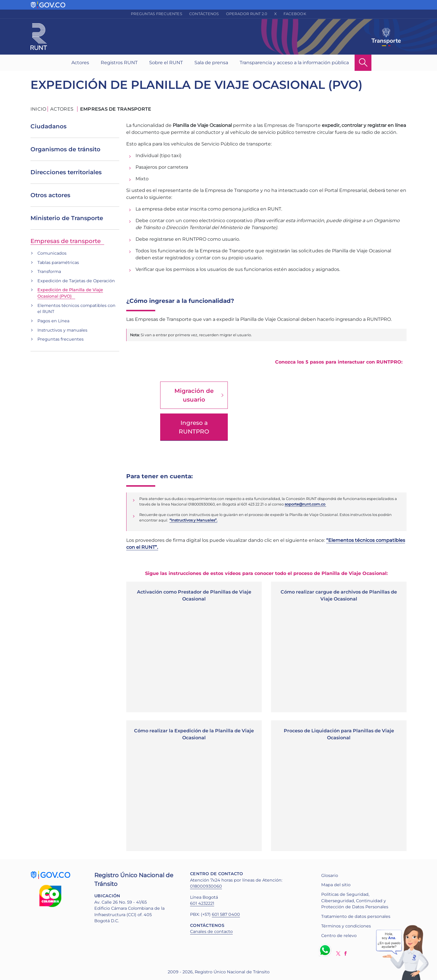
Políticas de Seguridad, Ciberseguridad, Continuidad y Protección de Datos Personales (355, 901)
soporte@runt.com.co (305, 504)
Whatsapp (326, 950)
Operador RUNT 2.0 (247, 14)
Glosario (330, 875)
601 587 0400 (226, 914)
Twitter (338, 953)
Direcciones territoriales (66, 172)
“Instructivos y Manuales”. (193, 520)
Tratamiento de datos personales (356, 916)
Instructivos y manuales (62, 330)
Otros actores (50, 195)
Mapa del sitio (336, 885)
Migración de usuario (194, 395)
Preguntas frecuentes (157, 14)
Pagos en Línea (53, 321)
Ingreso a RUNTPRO (194, 427)
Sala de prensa (211, 63)
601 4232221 (202, 903)
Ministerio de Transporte (67, 218)
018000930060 (206, 886)
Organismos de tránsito (65, 149)
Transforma (49, 271)
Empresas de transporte (66, 241)
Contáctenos (204, 14)
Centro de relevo (339, 936)
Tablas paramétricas (58, 262)
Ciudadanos (48, 126)
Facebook (295, 14)
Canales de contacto (211, 932)
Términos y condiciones (346, 926)
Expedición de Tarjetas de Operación (76, 281)
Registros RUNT (119, 63)
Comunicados (52, 253)
